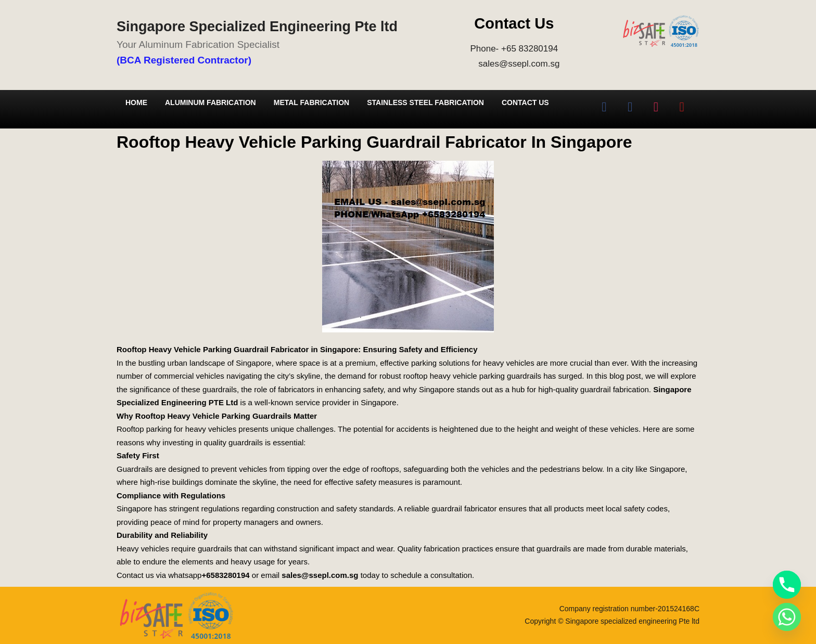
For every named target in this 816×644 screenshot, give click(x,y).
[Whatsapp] (787, 617)
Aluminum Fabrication (211, 102)
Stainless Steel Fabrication (425, 102)
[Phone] (787, 585)
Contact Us (525, 102)
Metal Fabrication (311, 102)
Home (136, 102)
